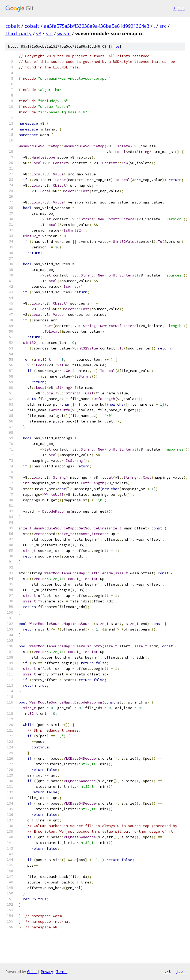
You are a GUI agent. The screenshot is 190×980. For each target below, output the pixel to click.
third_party (18, 33)
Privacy (47, 972)
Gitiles (32, 972)
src (163, 26)
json (180, 971)
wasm (64, 33)
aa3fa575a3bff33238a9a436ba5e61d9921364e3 (97, 26)
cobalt (13, 26)
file (115, 46)
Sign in (179, 8)
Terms (62, 972)
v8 (39, 33)
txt (168, 971)
